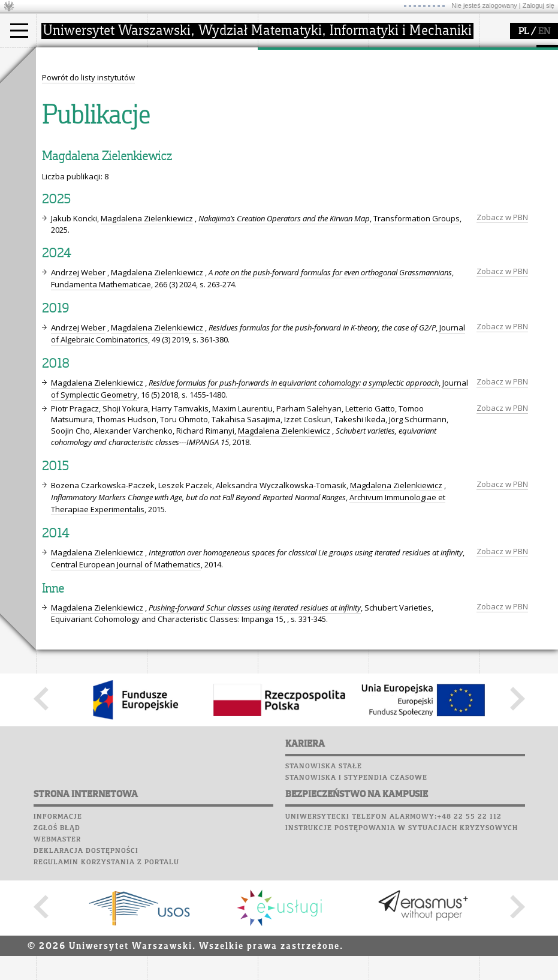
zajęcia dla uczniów (419, 83)
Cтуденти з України (88, 137)
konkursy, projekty (417, 137)
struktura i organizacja (203, 94)
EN (544, 32)
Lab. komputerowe (77, 188)
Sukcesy (55, 256)
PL (524, 32)
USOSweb (56, 165)
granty (284, 115)
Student (65, 94)
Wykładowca (74, 115)
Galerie (117, 233)
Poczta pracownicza (82, 211)
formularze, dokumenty (205, 137)
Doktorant (69, 104)
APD (110, 165)
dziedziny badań (303, 83)
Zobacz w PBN (502, 439)
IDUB (281, 148)
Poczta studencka (77, 199)
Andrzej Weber (78, 494)
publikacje (291, 104)
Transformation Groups (417, 440)
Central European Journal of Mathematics (126, 786)
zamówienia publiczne (203, 148)
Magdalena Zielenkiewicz (147, 440)
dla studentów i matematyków (411, 110)
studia (60, 59)
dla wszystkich (410, 126)
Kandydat (69, 83)
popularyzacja (415, 59)
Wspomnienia (66, 233)
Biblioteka (61, 222)
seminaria (291, 94)
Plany (90, 176)
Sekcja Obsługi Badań (312, 126)
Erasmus (67, 126)
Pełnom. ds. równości (89, 148)
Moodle (54, 176)
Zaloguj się (539, 5)
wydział (175, 59)
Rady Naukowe (189, 115)
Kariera (59, 245)
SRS (88, 165)
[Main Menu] (19, 31)
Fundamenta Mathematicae (101, 506)
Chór (101, 222)
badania (286, 59)
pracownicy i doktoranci (205, 126)
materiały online (413, 94)
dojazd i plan (185, 83)
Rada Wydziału (189, 104)
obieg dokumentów (308, 137)
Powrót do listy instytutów (88, 299)
